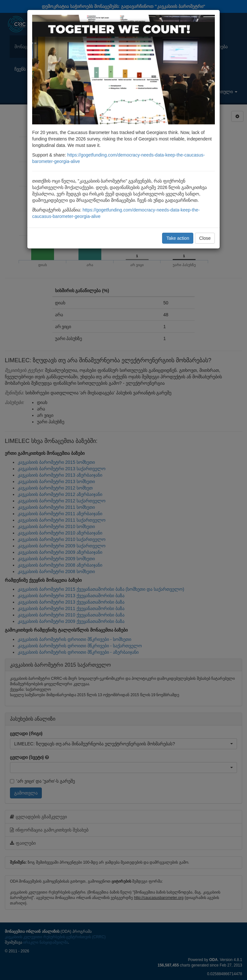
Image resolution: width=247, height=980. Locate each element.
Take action (178, 238)
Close (205, 238)
